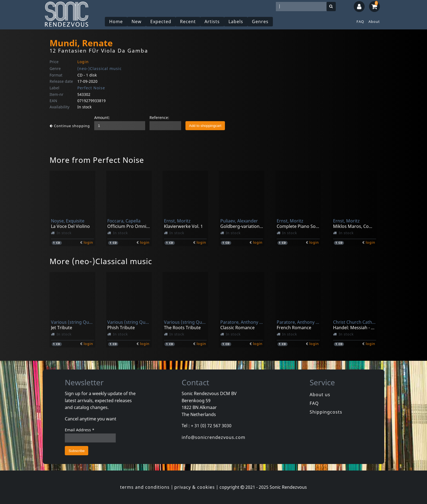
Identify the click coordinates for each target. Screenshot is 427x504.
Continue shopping (70, 126)
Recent (188, 22)
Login (83, 62)
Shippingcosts (326, 412)
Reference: (159, 117)
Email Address (80, 430)
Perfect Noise (91, 88)
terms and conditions (145, 487)
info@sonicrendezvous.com (213, 437)
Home (116, 22)
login (88, 242)
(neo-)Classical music (100, 68)
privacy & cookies (195, 487)
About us (320, 395)
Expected (161, 22)
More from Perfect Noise (97, 160)
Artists (212, 22)
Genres (260, 22)
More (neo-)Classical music (101, 261)
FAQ (360, 22)
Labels (236, 22)
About (374, 22)
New (137, 22)
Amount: (102, 117)
